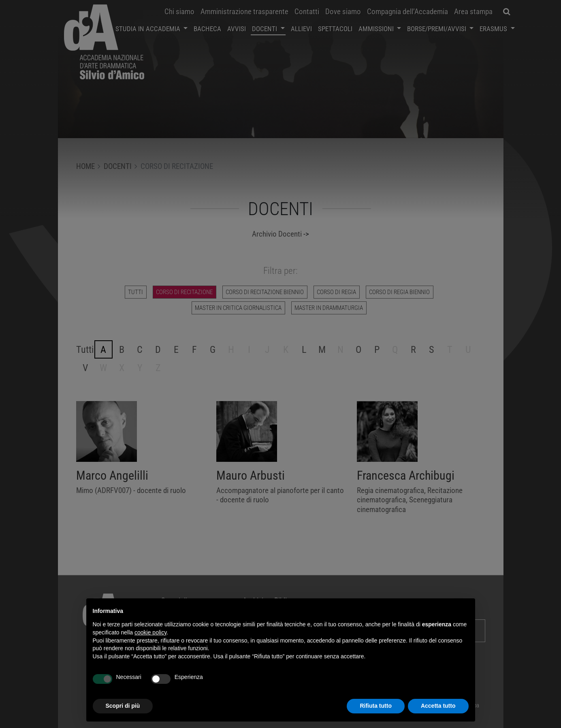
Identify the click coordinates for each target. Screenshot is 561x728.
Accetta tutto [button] (438, 706)
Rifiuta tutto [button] (376, 706)
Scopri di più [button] (123, 706)
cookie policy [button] (150, 632)
